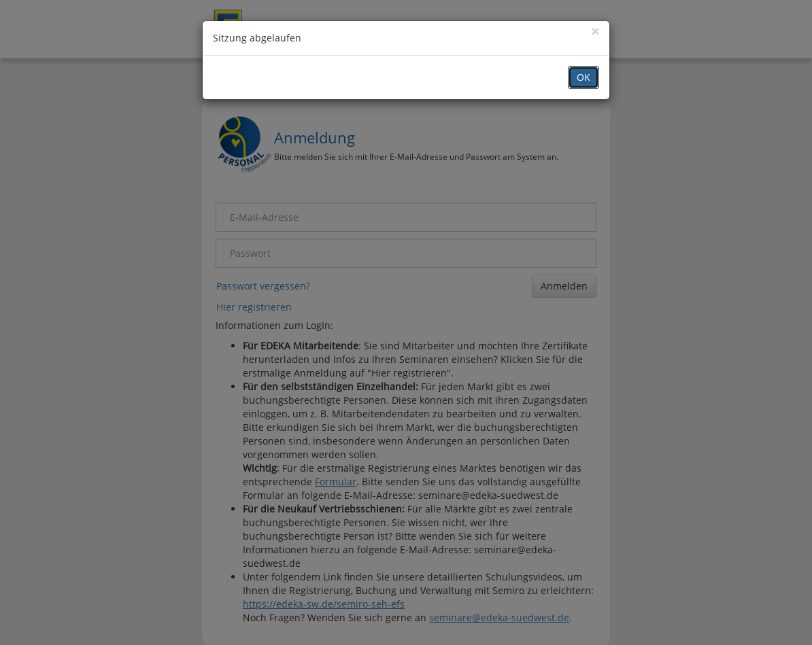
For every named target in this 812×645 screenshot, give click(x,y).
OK (583, 77)
